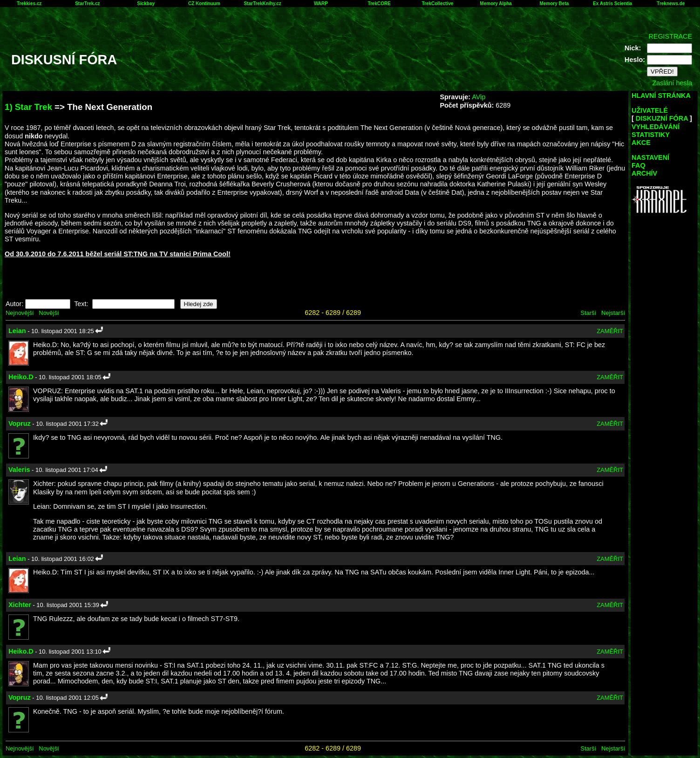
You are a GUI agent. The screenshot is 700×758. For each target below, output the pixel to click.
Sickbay (146, 3)
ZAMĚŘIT (610, 331)
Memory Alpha (496, 3)
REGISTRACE (670, 36)
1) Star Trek (28, 107)
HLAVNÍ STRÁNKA (661, 96)
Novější (49, 313)
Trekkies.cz (29, 3)
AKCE (641, 143)
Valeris (19, 470)
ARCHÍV (644, 173)
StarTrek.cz (87, 3)
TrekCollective (437, 3)
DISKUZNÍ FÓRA (662, 118)
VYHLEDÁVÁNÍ (656, 127)
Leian (17, 331)
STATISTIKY (651, 135)
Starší (588, 313)
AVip (479, 97)
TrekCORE (379, 3)
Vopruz (20, 423)
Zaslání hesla (672, 83)
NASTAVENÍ (650, 157)
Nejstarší (613, 313)
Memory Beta (554, 3)
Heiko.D (21, 377)
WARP (321, 3)
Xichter (20, 605)
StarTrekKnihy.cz (262, 3)
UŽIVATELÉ (650, 110)
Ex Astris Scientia (612, 3)
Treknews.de (671, 3)
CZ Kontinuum (204, 3)
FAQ (639, 165)
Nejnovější (20, 313)
